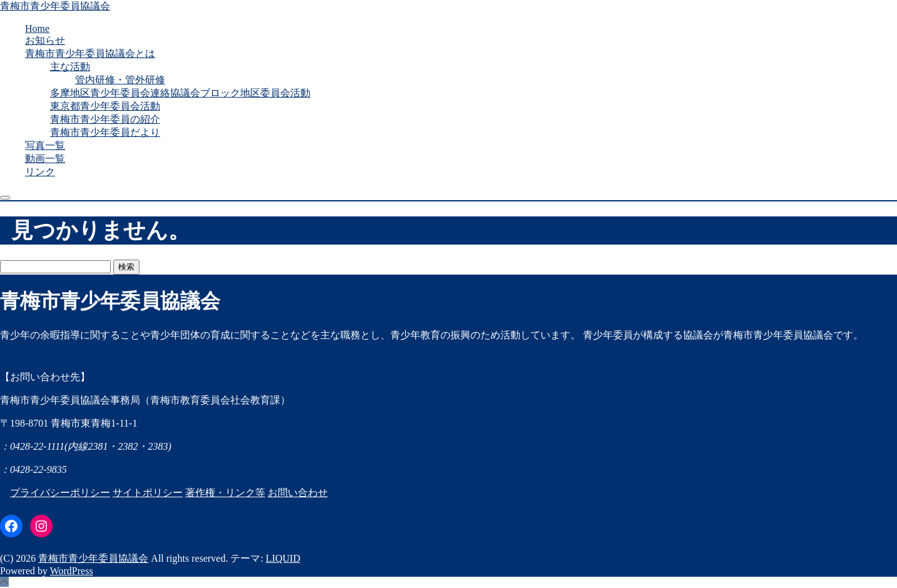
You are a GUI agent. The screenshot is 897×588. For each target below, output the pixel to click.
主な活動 (70, 67)
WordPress (72, 571)
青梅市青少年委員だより (105, 132)
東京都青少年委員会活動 (105, 106)
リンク (40, 172)
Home (37, 28)
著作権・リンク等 (225, 493)
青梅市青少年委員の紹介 (105, 119)
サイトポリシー (148, 493)
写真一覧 (45, 145)
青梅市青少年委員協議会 (55, 6)
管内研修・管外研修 (120, 80)
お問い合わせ (298, 493)
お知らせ (45, 40)
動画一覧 (45, 159)
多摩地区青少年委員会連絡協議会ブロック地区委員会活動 (180, 93)
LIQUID (283, 558)
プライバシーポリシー (60, 493)
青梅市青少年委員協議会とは (90, 53)
